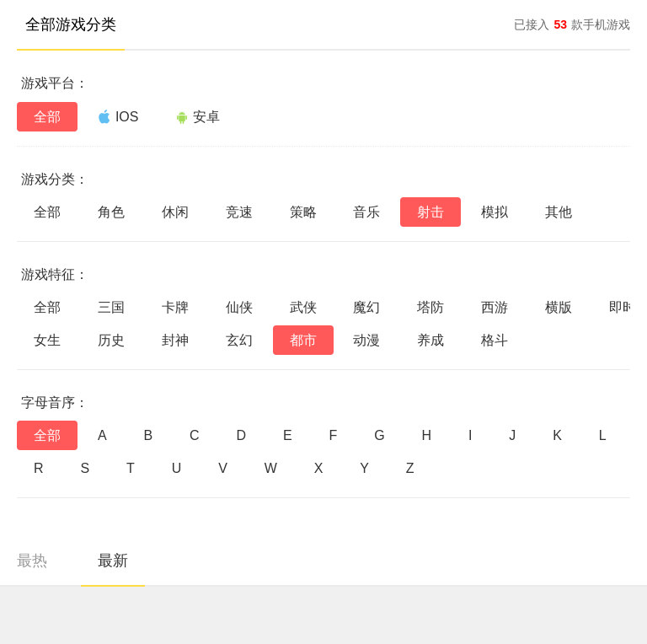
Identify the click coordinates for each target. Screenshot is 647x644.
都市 (303, 340)
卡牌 (175, 307)
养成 (430, 340)
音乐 (366, 212)
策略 (303, 212)
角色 (111, 212)
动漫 (366, 340)
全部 (47, 117)
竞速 (239, 212)
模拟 (495, 212)
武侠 (303, 307)
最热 (32, 561)
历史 (111, 340)
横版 (559, 307)
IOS (118, 116)
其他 (559, 212)
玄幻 (239, 340)
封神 (175, 340)
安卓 (198, 117)
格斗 (495, 340)
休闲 (175, 212)
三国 (111, 307)
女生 (47, 340)
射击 (430, 212)
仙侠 (239, 307)
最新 (113, 561)
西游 (495, 307)
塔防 (430, 307)
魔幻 (366, 307)
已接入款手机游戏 (572, 24)
